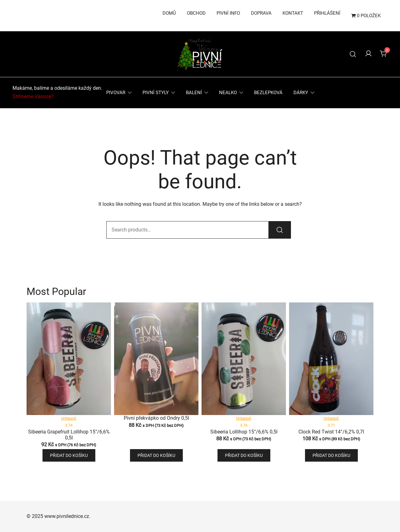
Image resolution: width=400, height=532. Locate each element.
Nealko (228, 93)
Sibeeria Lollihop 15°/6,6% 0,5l (244, 432)
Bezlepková (268, 93)
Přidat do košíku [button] (69, 455)
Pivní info (228, 13)
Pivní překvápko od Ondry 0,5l (156, 418)
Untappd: (69, 418)
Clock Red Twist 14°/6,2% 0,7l (331, 432)
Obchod (196, 13)
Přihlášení (327, 13)
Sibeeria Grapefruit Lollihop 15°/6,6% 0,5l (69, 435)
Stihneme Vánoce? (33, 96)
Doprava (261, 13)
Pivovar (116, 93)
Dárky (301, 93)
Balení (194, 93)
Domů (169, 13)
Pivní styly (156, 93)
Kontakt (293, 13)
